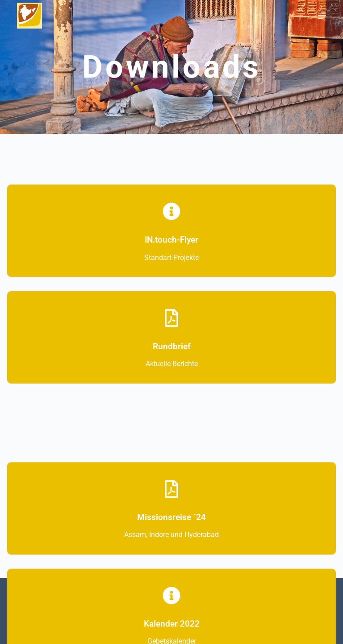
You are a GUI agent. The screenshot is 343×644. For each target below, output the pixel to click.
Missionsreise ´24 (171, 526)
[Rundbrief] (171, 325)
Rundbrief (172, 353)
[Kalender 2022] (171, 604)
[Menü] (322, 16)
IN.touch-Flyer (171, 246)
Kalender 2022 (172, 633)
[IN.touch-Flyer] (171, 218)
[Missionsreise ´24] (171, 498)
